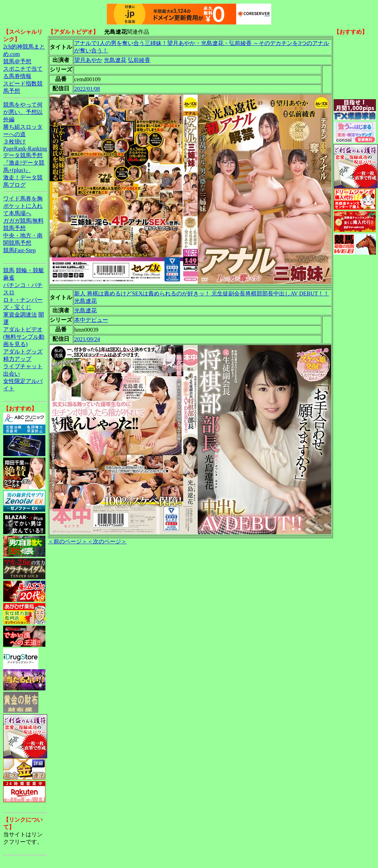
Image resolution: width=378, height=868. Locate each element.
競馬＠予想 (17, 61)
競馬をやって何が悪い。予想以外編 (23, 112)
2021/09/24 (87, 339)
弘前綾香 (139, 60)
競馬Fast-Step (19, 250)
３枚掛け (14, 142)
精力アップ (17, 359)
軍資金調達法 (20, 315)
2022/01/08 (87, 89)
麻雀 (9, 278)
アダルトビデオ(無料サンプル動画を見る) (24, 337)
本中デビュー (91, 320)
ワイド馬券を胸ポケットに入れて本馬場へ (23, 206)
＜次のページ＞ (107, 541)
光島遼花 (115, 60)
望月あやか (88, 60)
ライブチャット (23, 366)
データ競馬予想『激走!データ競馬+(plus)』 (24, 163)
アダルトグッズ (23, 352)
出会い (12, 374)
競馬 (9, 270)
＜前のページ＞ (68, 541)
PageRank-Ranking (25, 149)
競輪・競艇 (30, 270)
